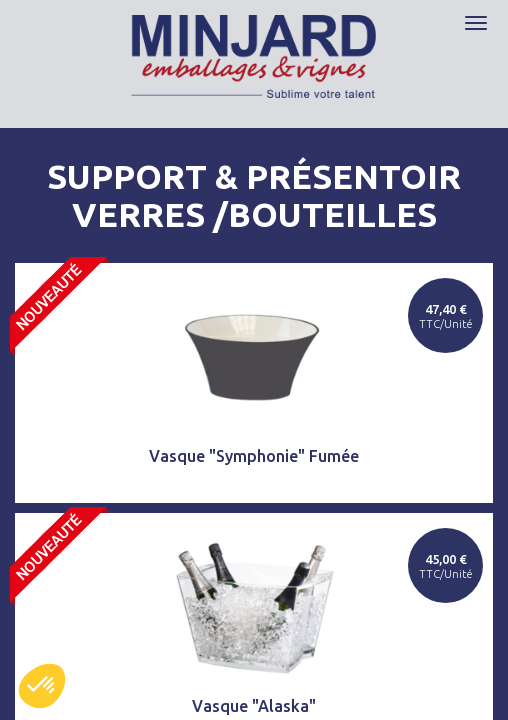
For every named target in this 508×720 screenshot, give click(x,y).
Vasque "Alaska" (254, 706)
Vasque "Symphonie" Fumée (254, 456)
